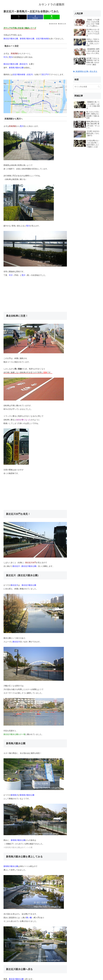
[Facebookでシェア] (35, 17)
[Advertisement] (35, 294)
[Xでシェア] (25, 17)
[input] (87, 87)
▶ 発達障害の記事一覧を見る (85, 71)
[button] (99, 87)
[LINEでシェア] (46, 17)
